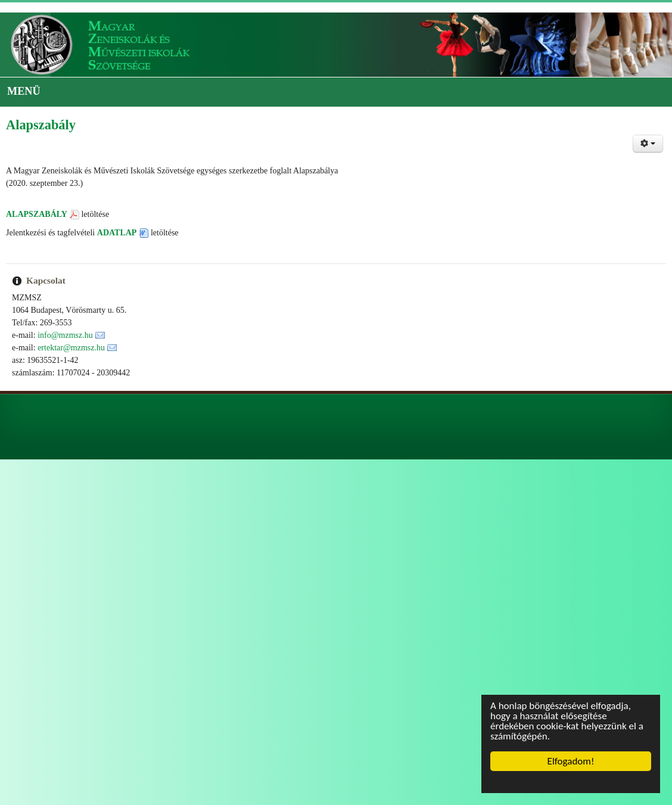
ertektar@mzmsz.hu (71, 348)
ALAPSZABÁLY (37, 214)
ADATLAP (117, 233)
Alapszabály (41, 125)
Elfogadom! (571, 761)
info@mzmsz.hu (65, 335)
